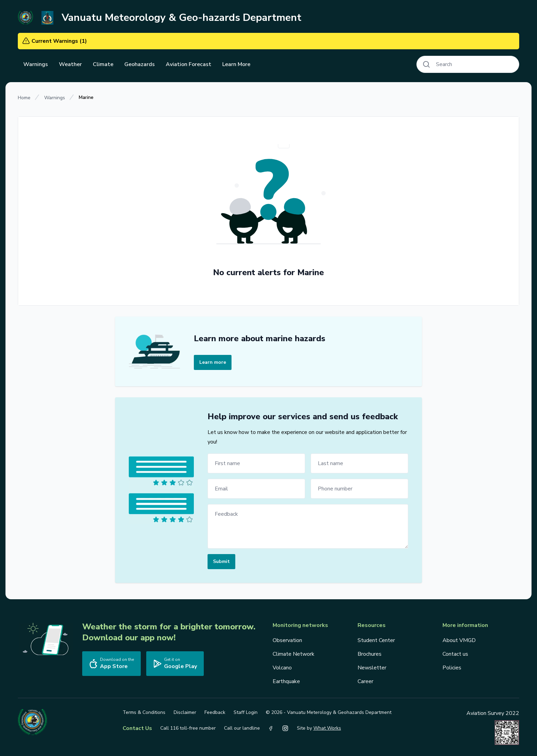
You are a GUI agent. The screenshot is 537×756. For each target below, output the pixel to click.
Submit (221, 561)
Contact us (455, 654)
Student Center (376, 640)
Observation (287, 640)
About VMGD (459, 640)
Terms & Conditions (144, 712)
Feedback (215, 712)
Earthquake (286, 681)
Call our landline (242, 728)
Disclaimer (185, 712)
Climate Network (294, 654)
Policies (452, 668)
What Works (327, 728)
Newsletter (372, 668)
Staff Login (246, 712)
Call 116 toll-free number (188, 728)
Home (24, 98)
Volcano (282, 668)
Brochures (370, 654)
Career (365, 681)
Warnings (55, 98)
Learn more (213, 362)
